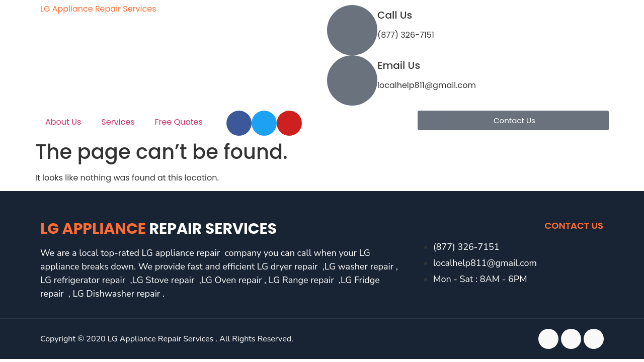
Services (118, 122)
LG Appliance (158, 229)
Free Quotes (179, 122)
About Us (63, 122)
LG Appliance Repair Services (98, 9)
